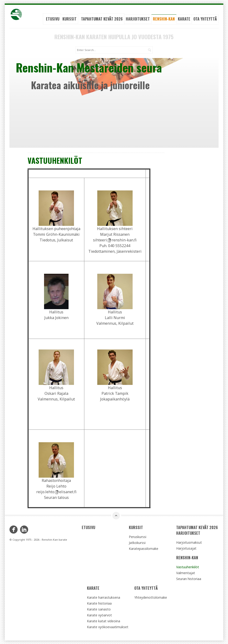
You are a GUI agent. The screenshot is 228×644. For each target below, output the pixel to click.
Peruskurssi (138, 537)
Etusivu (53, 19)
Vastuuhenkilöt (188, 567)
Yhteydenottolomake (151, 597)
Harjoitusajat (186, 548)
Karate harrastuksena (104, 597)
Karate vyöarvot (99, 615)
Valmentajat (186, 573)
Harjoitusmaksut (189, 542)
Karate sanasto (99, 609)
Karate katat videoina (104, 621)
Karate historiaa (99, 603)
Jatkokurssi (137, 543)
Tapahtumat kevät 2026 (102, 19)
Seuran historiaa (189, 579)
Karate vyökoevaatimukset (108, 627)
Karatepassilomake (144, 549)
